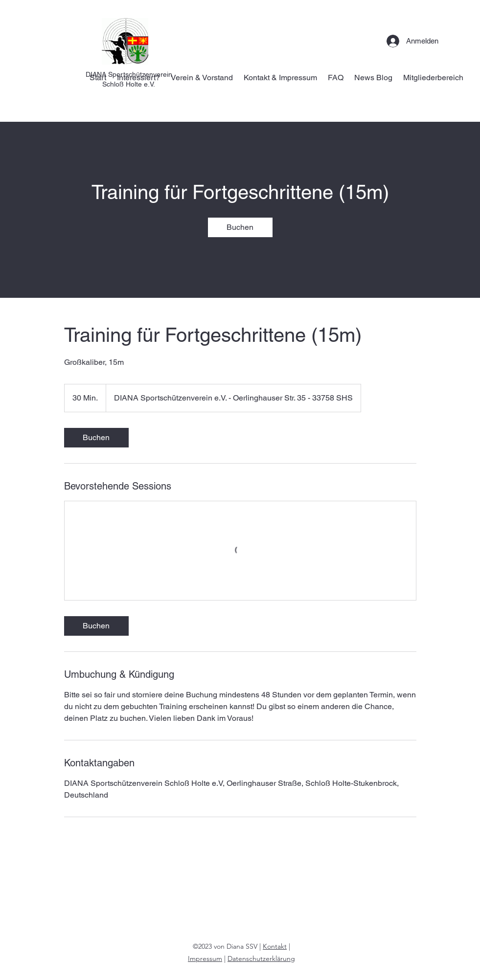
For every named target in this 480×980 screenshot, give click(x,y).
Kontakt (275, 946)
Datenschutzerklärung (261, 958)
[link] (240, 227)
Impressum (205, 958)
